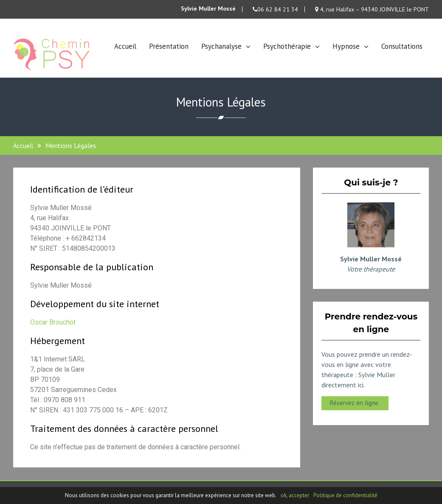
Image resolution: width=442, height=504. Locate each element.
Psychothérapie (287, 46)
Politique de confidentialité (345, 495)
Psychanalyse (221, 46)
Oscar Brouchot (53, 322)
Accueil (125, 46)
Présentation (169, 46)
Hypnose (346, 46)
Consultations (402, 46)
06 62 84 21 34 (275, 9)
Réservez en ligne (355, 403)
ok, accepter (295, 495)
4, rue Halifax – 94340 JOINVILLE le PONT (372, 9)
